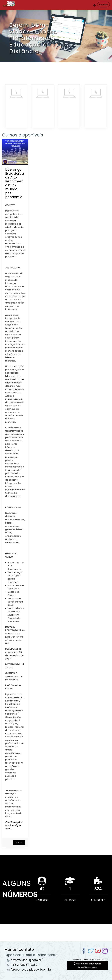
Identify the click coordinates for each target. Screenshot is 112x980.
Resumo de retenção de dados (91, 959)
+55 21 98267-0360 (24, 965)
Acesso (19, 842)
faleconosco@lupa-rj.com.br (31, 970)
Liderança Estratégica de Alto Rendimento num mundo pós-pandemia (15, 183)
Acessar (103, 5)
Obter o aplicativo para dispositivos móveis (87, 965)
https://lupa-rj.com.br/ (27, 960)
